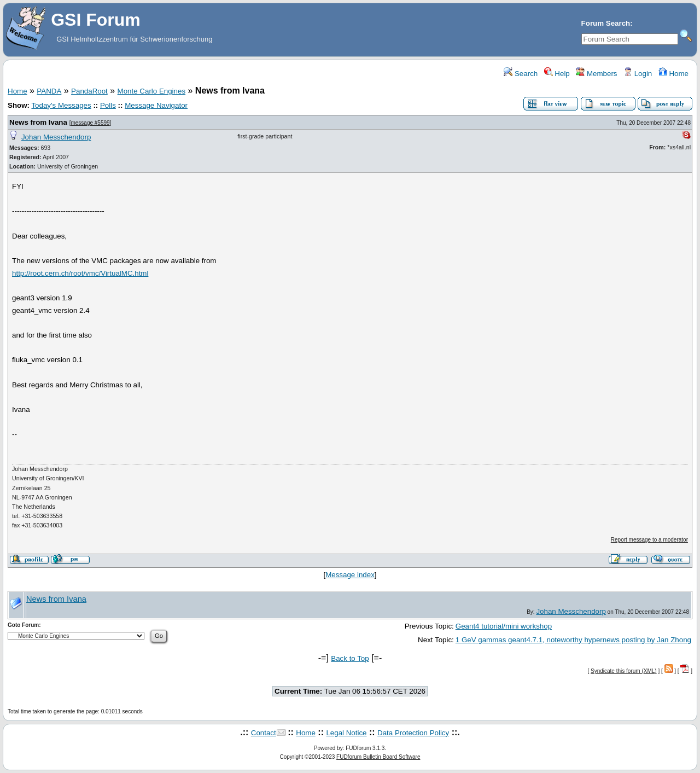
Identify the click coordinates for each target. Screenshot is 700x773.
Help (557, 74)
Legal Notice (346, 733)
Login (638, 74)
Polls (108, 105)
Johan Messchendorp (56, 137)
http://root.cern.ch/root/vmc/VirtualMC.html (80, 273)
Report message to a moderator (649, 540)
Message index (350, 575)
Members (596, 74)
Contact (264, 733)
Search (521, 74)
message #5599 (90, 123)
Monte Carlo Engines (151, 91)
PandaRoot (89, 91)
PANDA (49, 91)
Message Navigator (156, 105)
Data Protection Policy (413, 733)
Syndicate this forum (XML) (624, 671)
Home (673, 74)
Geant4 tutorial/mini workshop (504, 626)
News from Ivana (38, 122)
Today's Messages (61, 105)
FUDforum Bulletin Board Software (378, 757)
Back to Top (350, 658)
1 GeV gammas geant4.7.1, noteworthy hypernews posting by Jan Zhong (573, 640)
